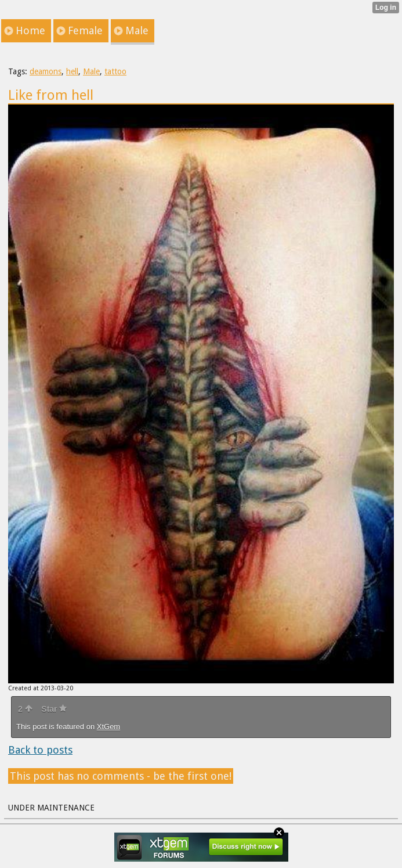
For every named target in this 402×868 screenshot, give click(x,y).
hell (72, 71)
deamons (46, 71)
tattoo (115, 71)
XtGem (108, 727)
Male (91, 71)
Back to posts (40, 750)
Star (54, 709)
